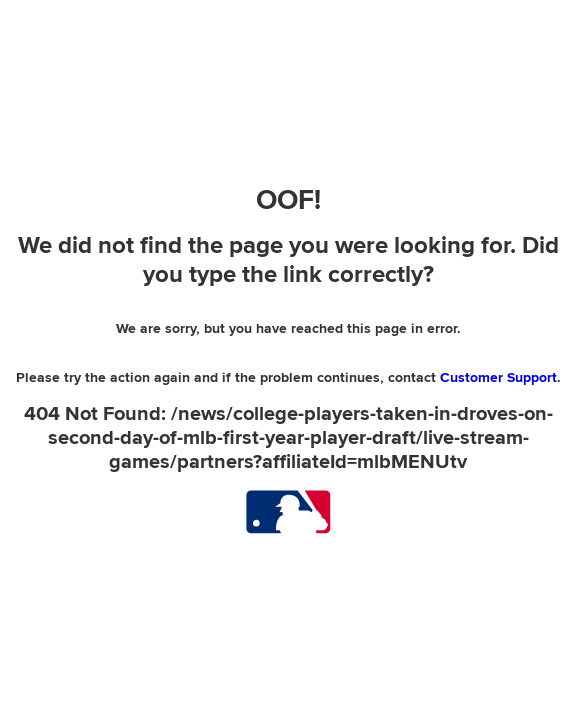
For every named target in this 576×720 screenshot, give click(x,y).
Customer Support (498, 377)
